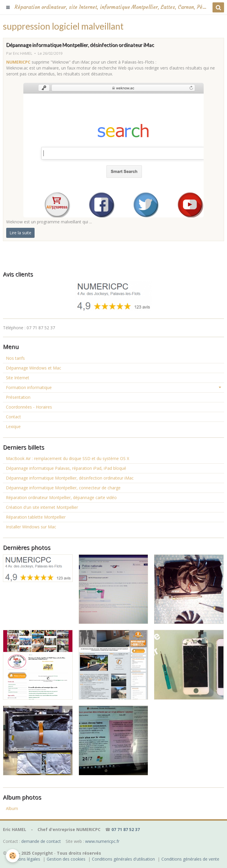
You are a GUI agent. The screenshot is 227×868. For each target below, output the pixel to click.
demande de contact (41, 841)
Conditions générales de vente (190, 859)
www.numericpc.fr (102, 841)
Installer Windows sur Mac (31, 527)
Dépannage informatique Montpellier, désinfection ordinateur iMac (80, 45)
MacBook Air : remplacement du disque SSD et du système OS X (68, 458)
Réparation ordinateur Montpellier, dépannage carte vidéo (61, 497)
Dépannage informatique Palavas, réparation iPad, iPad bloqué (66, 468)
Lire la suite (20, 233)
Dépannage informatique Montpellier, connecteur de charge (63, 488)
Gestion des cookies (66, 859)
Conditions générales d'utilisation (123, 859)
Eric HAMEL (23, 53)
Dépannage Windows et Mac (34, 368)
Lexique (13, 426)
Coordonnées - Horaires (29, 407)
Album (12, 808)
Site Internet (18, 378)
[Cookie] (13, 856)
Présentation (18, 397)
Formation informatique (29, 387)
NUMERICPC (18, 62)
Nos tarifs (15, 358)
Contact (13, 417)
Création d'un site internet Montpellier (42, 507)
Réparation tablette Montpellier (36, 517)
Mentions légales (24, 859)
